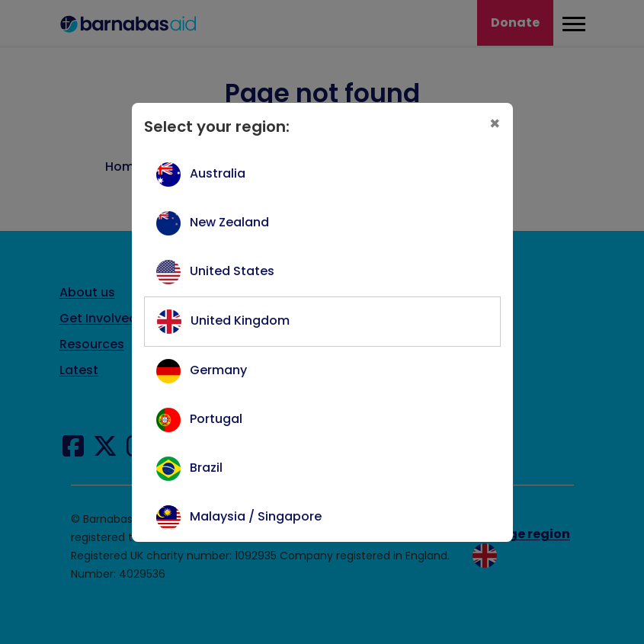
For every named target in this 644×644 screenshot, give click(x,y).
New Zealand (229, 222)
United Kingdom (240, 320)
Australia (218, 173)
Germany (218, 370)
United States (232, 271)
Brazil (206, 468)
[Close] (495, 124)
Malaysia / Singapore (256, 516)
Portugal (216, 419)
